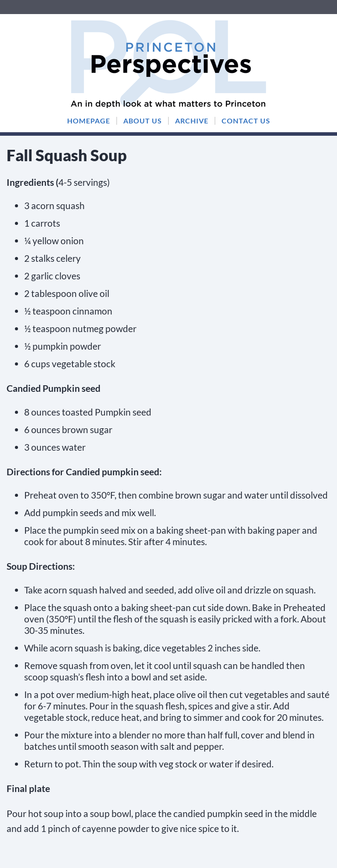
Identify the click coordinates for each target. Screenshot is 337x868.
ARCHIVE (192, 121)
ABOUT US (143, 121)
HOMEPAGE (89, 121)
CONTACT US (246, 121)
